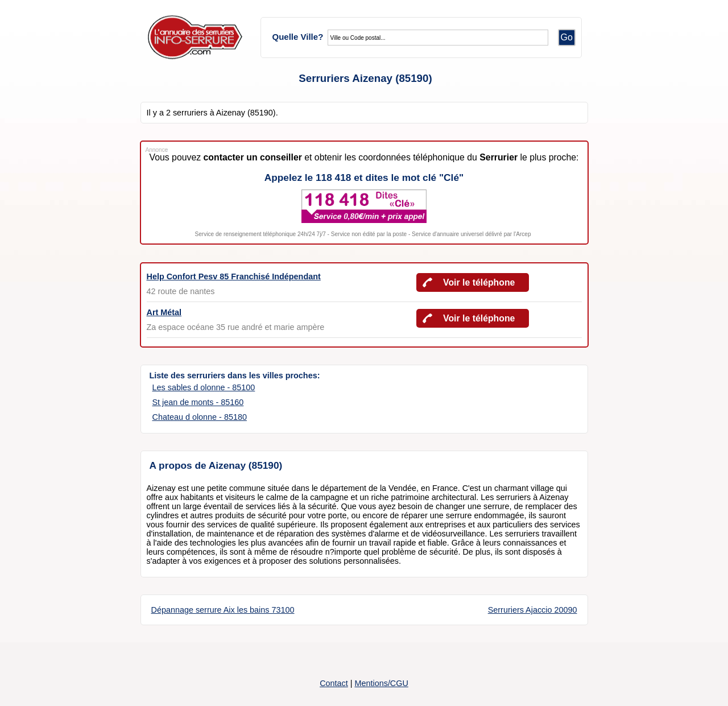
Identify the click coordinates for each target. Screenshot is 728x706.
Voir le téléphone (479, 282)
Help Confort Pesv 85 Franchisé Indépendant (234, 276)
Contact (334, 683)
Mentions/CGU (381, 683)
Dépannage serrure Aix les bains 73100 (223, 610)
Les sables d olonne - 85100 (204, 387)
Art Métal (164, 312)
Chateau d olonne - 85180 (200, 417)
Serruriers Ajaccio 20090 (533, 610)
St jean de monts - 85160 (198, 402)
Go (567, 37)
